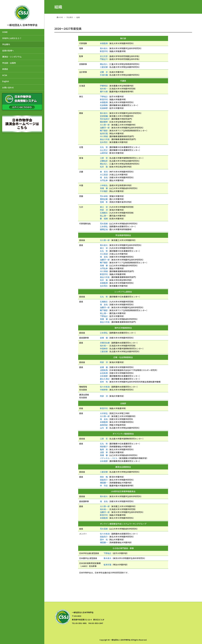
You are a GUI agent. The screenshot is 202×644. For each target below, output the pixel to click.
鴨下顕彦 (104, 131)
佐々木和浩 (105, 387)
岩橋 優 (104, 338)
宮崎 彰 (104, 202)
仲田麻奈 (104, 349)
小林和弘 (104, 185)
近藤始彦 (104, 161)
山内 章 (104, 428)
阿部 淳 (104, 210)
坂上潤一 (104, 216)
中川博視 (104, 136)
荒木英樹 (104, 224)
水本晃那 (104, 376)
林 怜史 (104, 486)
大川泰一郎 (105, 125)
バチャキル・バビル (109, 458)
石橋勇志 (104, 213)
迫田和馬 (104, 370)
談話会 (5, 69)
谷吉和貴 (104, 373)
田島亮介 (104, 480)
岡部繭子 (104, 446)
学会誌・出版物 (9, 63)
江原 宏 (104, 158)
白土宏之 (104, 150)
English (6, 81)
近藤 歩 (104, 72)
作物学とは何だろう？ (12, 38)
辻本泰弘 (104, 226)
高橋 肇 (104, 188)
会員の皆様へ (8, 51)
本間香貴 (104, 43)
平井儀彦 (104, 191)
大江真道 (104, 175)
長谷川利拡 (105, 139)
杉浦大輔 (104, 75)
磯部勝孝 (104, 122)
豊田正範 (104, 199)
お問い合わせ (8, 87)
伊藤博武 (104, 86)
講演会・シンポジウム (12, 57)
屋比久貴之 (105, 379)
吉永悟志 (104, 142)
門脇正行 (104, 59)
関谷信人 (104, 64)
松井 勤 (104, 167)
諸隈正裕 (104, 229)
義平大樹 (104, 91)
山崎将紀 (104, 153)
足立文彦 (104, 56)
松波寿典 (104, 105)
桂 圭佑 (104, 177)
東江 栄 (104, 207)
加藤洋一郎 (105, 128)
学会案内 (6, 44)
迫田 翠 (104, 452)
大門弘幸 (104, 180)
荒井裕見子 (105, 119)
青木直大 (104, 48)
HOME (5, 32)
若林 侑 (104, 382)
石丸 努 (104, 147)
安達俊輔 (104, 116)
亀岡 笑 (104, 449)
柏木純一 (104, 89)
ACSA (5, 75)
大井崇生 (104, 413)
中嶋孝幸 (104, 390)
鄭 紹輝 (104, 219)
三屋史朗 (104, 67)
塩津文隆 (104, 133)
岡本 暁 (104, 477)
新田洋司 (104, 51)
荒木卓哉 (104, 196)
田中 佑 (104, 540)
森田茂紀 (104, 425)
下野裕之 (104, 96)
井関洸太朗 (105, 343)
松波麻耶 (104, 108)
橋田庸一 (104, 483)
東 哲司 (104, 172)
